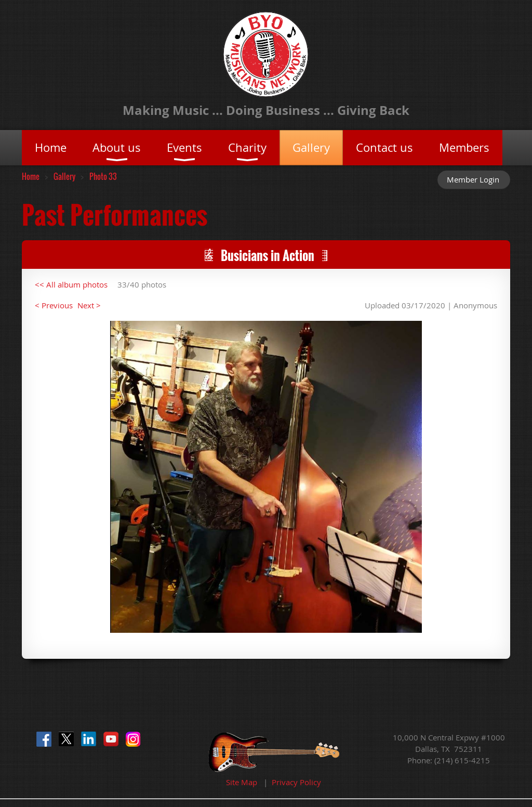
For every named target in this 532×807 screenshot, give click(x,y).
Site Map (242, 782)
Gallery (64, 176)
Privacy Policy (296, 782)
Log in (474, 179)
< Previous (54, 305)
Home (31, 176)
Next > (89, 305)
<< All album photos (71, 284)
